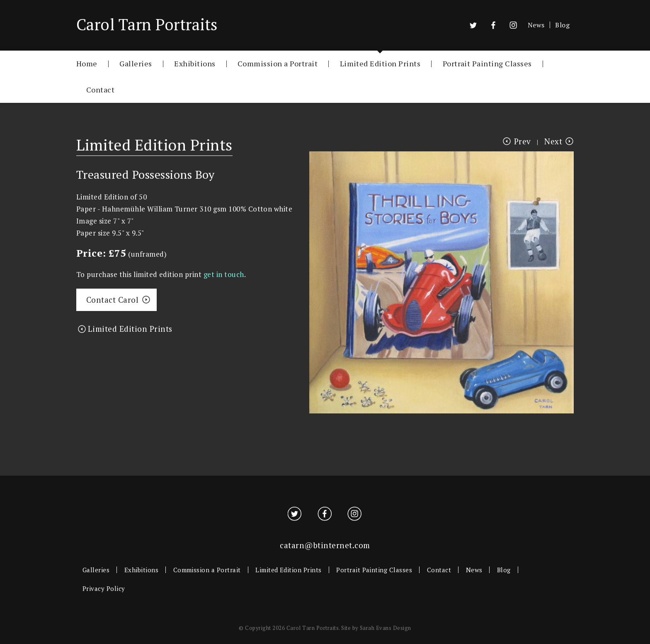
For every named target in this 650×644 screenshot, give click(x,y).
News (536, 25)
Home (87, 63)
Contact (100, 89)
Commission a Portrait (278, 63)
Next (553, 141)
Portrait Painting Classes (487, 63)
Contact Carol (112, 300)
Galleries (136, 63)
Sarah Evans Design (386, 628)
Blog (562, 25)
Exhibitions (195, 63)
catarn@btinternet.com (325, 545)
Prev (523, 141)
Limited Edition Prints (380, 63)
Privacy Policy (104, 588)
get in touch (224, 274)
